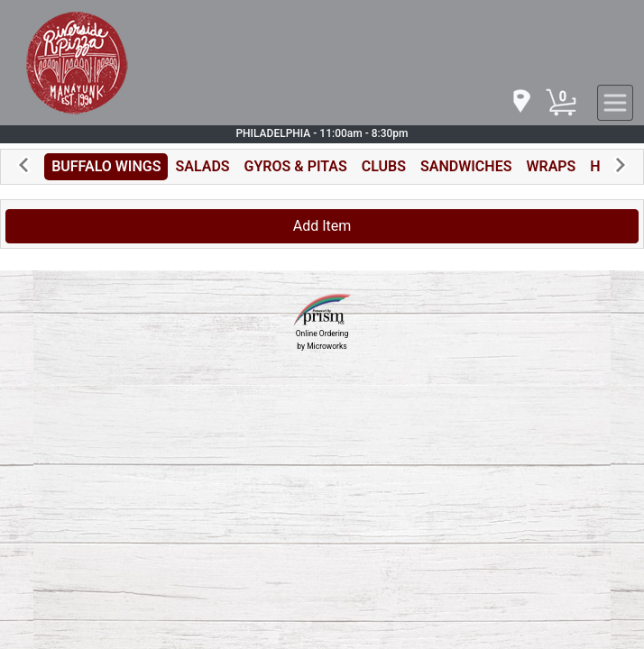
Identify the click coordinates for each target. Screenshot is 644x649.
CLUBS (384, 166)
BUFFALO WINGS (106, 166)
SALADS (202, 166)
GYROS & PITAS (296, 166)
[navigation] (520, 102)
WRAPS (551, 166)
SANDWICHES (466, 166)
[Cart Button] (561, 103)
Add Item (322, 226)
